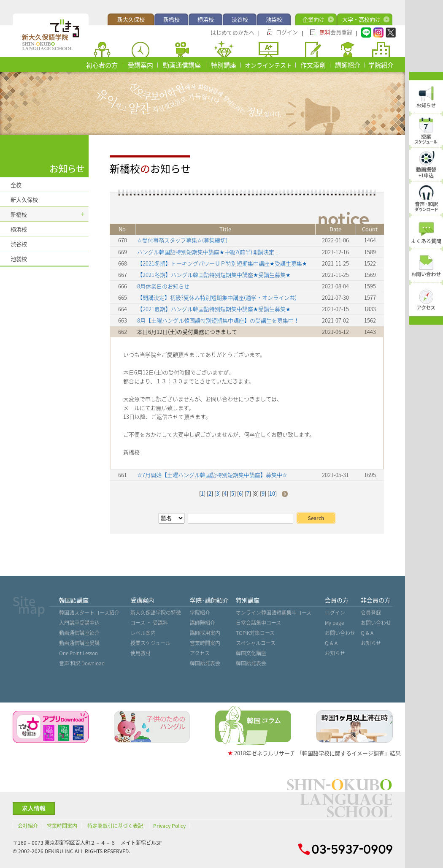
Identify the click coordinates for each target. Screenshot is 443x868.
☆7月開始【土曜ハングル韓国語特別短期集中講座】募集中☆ (212, 475)
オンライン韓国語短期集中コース (274, 613)
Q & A (331, 643)
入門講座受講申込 (79, 623)
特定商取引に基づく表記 (115, 826)
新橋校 (172, 19)
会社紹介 (28, 826)
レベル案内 (143, 633)
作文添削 (313, 65)
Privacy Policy (169, 826)
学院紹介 (381, 65)
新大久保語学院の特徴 (156, 613)
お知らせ (335, 653)
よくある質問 (426, 241)
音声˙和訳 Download (82, 663)
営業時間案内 (205, 643)
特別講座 (224, 65)
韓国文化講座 (251, 653)
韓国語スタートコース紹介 (89, 613)
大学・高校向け (361, 19)
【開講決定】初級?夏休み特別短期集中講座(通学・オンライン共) (217, 297)
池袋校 (274, 19)
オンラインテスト (268, 65)
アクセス (200, 653)
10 (272, 493)
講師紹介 (348, 65)
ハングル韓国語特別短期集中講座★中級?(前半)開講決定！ (208, 252)
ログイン (287, 32)
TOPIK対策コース (255, 633)
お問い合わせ (340, 633)
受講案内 (140, 65)
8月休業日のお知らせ (163, 286)
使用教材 (140, 653)
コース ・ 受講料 (149, 623)
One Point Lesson (78, 653)
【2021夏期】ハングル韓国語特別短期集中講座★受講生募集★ (214, 309)
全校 (16, 185)
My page (334, 623)
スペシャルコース (256, 643)
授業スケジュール (150, 643)
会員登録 (336, 32)
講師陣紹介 (203, 623)
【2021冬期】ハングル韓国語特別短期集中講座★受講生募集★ (214, 275)
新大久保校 (131, 19)
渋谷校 (240, 19)
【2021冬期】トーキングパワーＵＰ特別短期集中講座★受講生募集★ (222, 263)
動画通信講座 (182, 65)
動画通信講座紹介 (79, 633)
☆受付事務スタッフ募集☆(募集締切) (182, 240)
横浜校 (206, 19)
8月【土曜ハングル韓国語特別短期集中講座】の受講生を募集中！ (218, 320)
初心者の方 (102, 65)
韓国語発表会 (205, 663)
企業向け (313, 19)
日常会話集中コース (258, 623)
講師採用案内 (205, 633)
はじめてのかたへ (232, 32)
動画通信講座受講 (79, 643)
